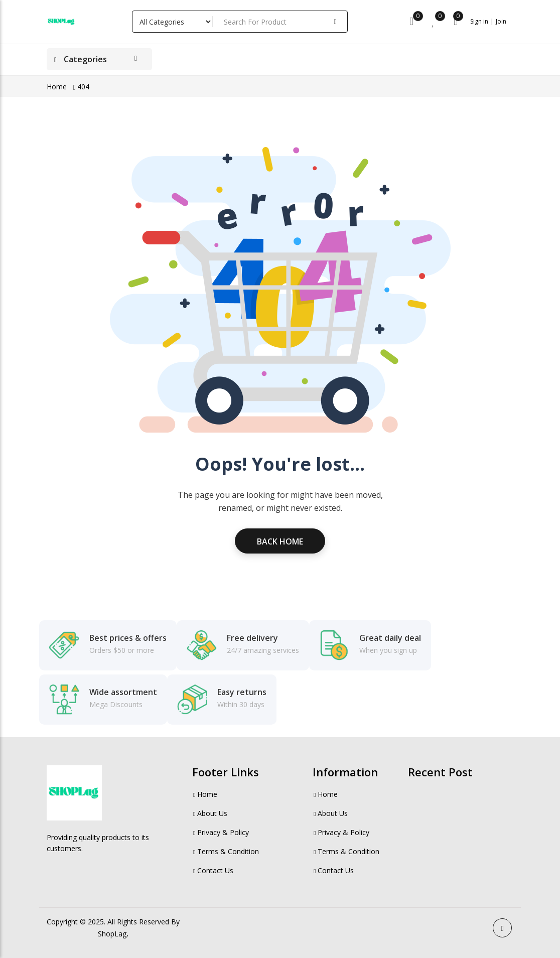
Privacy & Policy (221, 832)
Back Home (280, 541)
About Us (210, 813)
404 (83, 87)
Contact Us (213, 870)
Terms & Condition (226, 851)
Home (57, 87)
